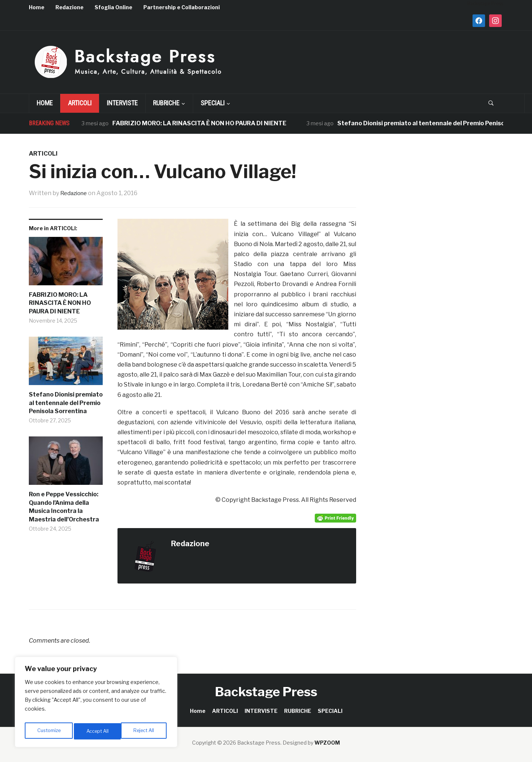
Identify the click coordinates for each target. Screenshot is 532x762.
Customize (49, 731)
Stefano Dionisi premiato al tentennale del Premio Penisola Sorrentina (66, 403)
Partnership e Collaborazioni (182, 7)
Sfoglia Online (113, 7)
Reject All (97, 731)
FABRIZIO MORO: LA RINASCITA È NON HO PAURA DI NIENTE (199, 123)
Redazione (69, 7)
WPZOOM (327, 743)
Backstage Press (266, 692)
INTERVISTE (122, 103)
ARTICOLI (80, 103)
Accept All (145, 731)
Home (37, 7)
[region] (96, 704)
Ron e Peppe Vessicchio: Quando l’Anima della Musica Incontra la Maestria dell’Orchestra (64, 507)
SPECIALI (213, 103)
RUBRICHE (166, 103)
